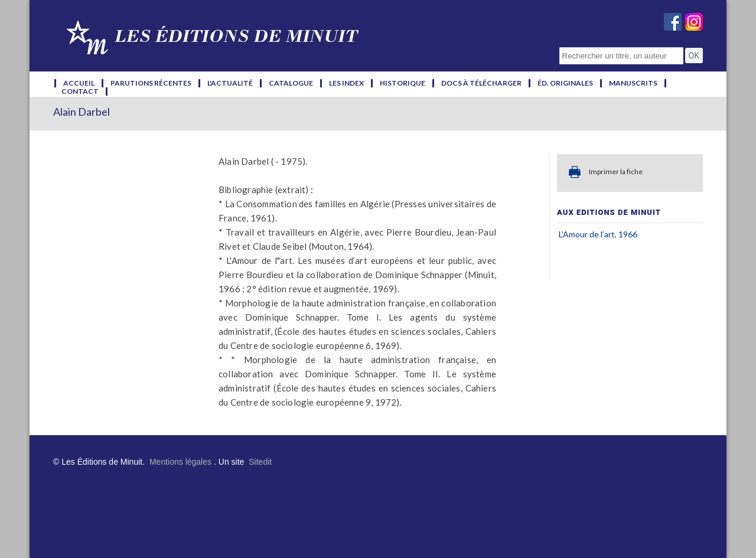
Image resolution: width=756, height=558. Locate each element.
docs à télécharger (481, 83)
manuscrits (633, 83)
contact (80, 92)
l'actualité (230, 83)
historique (403, 83)
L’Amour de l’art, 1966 (598, 234)
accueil (79, 83)
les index (346, 83)
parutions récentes (151, 83)
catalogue (291, 83)
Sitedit (260, 462)
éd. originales (565, 83)
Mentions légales (180, 462)
